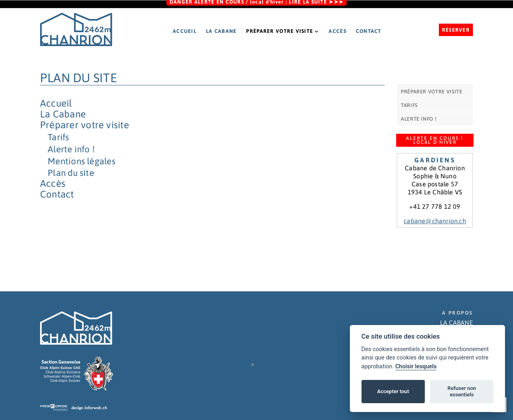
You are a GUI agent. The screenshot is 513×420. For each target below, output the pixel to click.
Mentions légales (82, 161)
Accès (337, 31)
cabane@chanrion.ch (435, 221)
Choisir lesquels (416, 366)
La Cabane (221, 31)
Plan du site (71, 173)
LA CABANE (456, 323)
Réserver (456, 30)
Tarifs (58, 137)
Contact (369, 31)
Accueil (185, 31)
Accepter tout (393, 391)
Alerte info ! (71, 149)
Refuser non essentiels (461, 391)
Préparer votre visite (283, 31)
